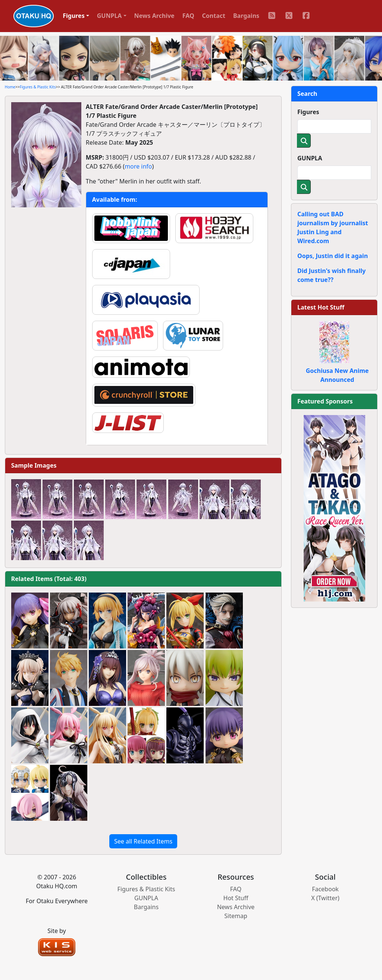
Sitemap (236, 916)
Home (10, 87)
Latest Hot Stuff (321, 307)
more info (138, 166)
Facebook (325, 889)
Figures (308, 112)
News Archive (154, 16)
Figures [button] (74, 16)
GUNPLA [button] (109, 16)
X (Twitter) (325, 898)
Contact (214, 16)
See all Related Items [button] (143, 841)
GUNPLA (310, 158)
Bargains (246, 16)
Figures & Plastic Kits (38, 87)
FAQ (188, 16)
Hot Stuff (236, 898)
